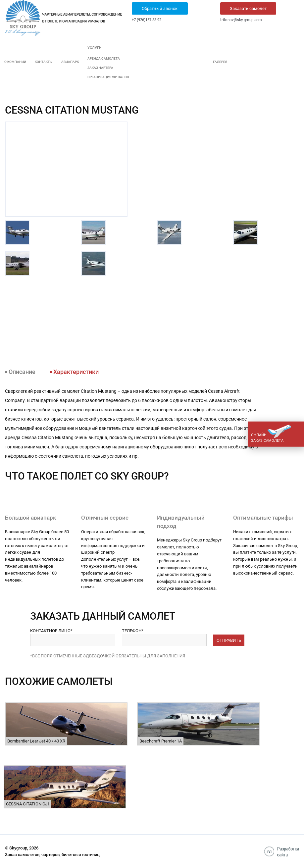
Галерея (220, 62)
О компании (15, 62)
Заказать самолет (248, 8)
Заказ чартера (100, 68)
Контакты (44, 62)
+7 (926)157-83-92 (147, 20)
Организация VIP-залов (108, 77)
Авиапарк (70, 62)
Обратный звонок (160, 8)
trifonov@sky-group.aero (241, 20)
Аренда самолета (104, 58)
